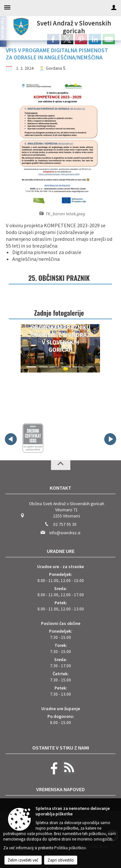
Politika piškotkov (70, 848)
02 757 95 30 (65, 524)
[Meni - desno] (114, 7)
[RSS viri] (68, 773)
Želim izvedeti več (23, 860)
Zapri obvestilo (61, 860)
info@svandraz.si (65, 533)
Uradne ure (61, 551)
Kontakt (60, 488)
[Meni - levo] (7, 7)
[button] (21, 350)
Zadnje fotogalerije (59, 313)
